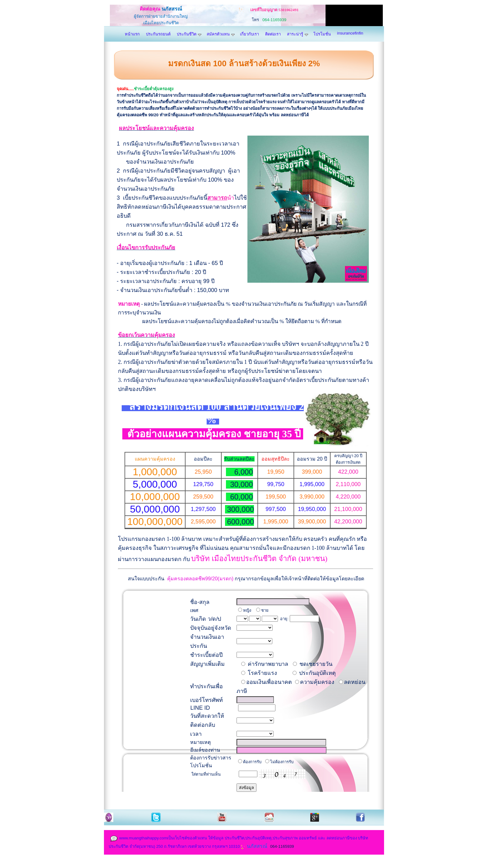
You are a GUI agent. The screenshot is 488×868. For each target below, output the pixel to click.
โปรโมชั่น (322, 34)
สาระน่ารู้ (298, 34)
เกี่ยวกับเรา (249, 34)
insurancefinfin (350, 33)
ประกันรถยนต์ (158, 34)
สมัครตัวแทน (221, 34)
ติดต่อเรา (273, 34)
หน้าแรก (132, 34)
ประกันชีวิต (189, 34)
